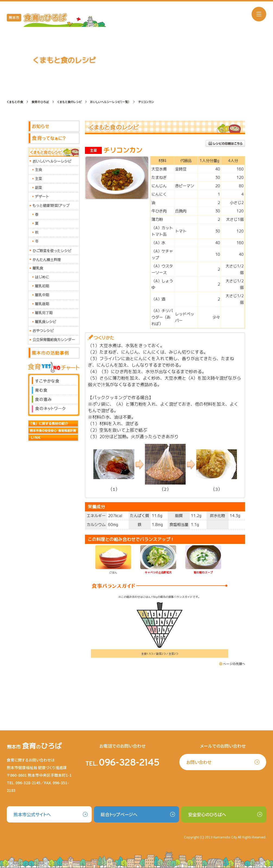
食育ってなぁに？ (54, 138)
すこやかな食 (54, 380)
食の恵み (54, 399)
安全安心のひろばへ (207, 814)
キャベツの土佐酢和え (158, 572)
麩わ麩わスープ (203, 572)
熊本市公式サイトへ (32, 814)
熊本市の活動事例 (54, 353)
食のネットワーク (54, 410)
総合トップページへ (119, 814)
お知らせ (54, 127)
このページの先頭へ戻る (232, 664)
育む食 (54, 390)
